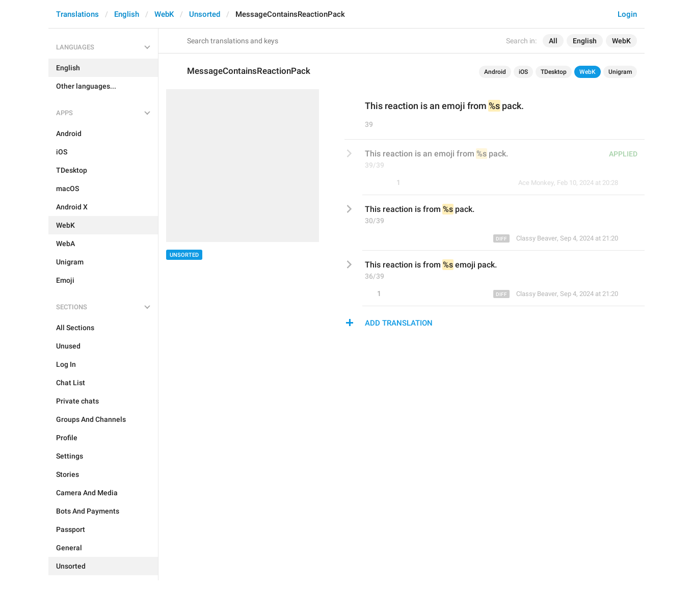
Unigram (620, 72)
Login (627, 14)
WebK (164, 14)
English (127, 14)
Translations (77, 14)
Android (495, 72)
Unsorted (205, 14)
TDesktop (554, 72)
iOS (523, 72)
